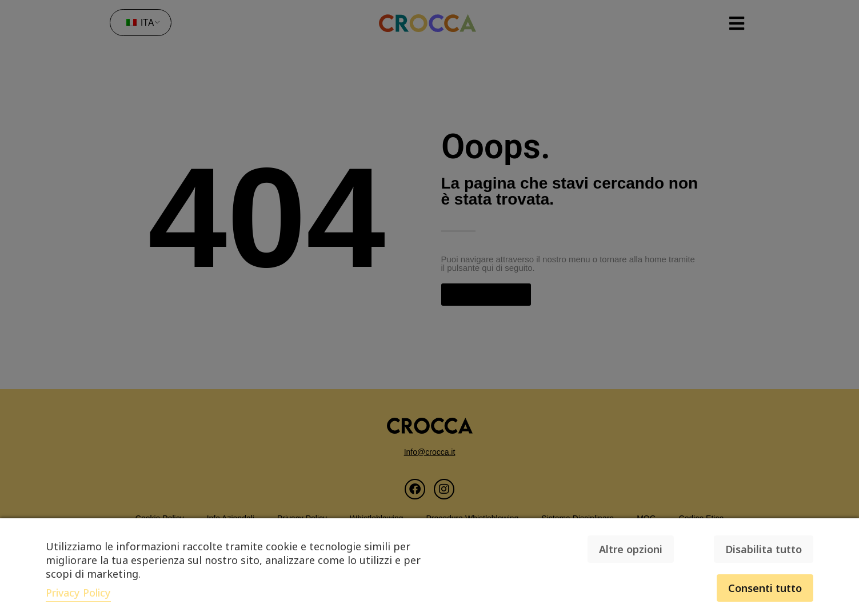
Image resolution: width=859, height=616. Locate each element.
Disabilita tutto (764, 549)
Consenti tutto (765, 588)
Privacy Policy (78, 593)
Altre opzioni (631, 549)
